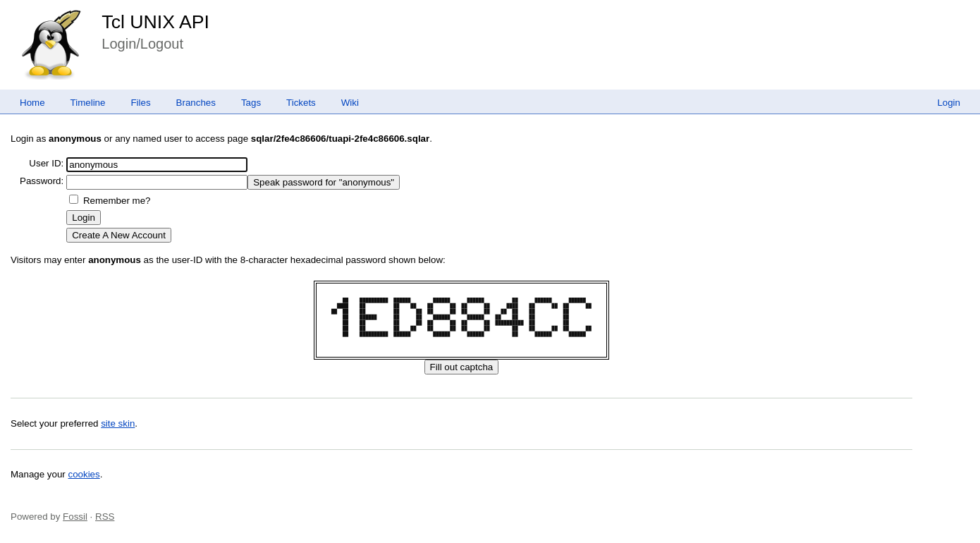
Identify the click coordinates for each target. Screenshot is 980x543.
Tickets (301, 103)
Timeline (88, 103)
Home (32, 103)
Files (140, 103)
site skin (118, 423)
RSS (105, 517)
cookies (84, 474)
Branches (196, 103)
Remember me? (117, 201)
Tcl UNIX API (155, 22)
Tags (251, 103)
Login (949, 103)
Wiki (350, 103)
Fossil (75, 517)
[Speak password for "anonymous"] (324, 182)
